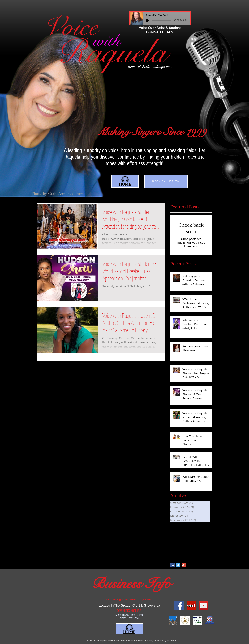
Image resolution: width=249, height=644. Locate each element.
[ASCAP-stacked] (210, 620)
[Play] (148, 20)
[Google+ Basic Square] (184, 565)
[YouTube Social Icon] (204, 605)
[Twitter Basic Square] (178, 565)
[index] (197, 620)
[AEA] (173, 620)
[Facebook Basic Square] (172, 565)
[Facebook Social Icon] (179, 605)
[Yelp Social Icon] (191, 605)
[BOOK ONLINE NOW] (166, 181)
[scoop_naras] (185, 620)
